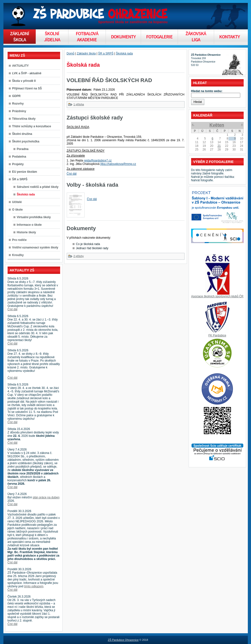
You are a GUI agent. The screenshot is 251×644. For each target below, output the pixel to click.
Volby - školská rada (93, 185)
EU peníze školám (25, 172)
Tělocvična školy (24, 119)
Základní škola (86, 54)
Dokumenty (81, 228)
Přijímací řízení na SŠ (27, 88)
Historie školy (27, 232)
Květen (217, 125)
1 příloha (79, 104)
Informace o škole (29, 225)
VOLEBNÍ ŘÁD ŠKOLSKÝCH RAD (109, 80)
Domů (71, 54)
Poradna (23, 149)
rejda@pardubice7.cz (98, 161)
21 (219, 146)
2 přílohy (79, 256)
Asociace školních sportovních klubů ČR (217, 296)
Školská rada (26, 194)
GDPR (16, 96)
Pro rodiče (19, 240)
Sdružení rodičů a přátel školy (38, 187)
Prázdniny (19, 111)
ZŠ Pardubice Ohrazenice (123, 640)
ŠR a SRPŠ (20, 179)
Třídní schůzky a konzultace (32, 126)
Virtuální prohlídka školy (34, 217)
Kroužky (18, 255)
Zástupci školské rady (95, 118)
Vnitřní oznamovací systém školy (35, 247)
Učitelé (17, 202)
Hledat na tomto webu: (207, 91)
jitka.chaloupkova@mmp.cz (118, 164)
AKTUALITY (21, 66)
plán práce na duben (46, 497)
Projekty (18, 164)
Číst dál (13, 309)
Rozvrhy (18, 104)
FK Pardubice (217, 335)
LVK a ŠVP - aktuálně (27, 73)
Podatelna (19, 157)
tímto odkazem (34, 586)
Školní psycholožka (26, 141)
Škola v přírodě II (24, 81)
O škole (17, 210)
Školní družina (22, 134)
